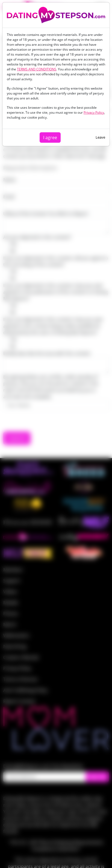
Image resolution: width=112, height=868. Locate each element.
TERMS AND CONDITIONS (37, 69)
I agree (50, 137)
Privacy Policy (94, 112)
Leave (100, 137)
